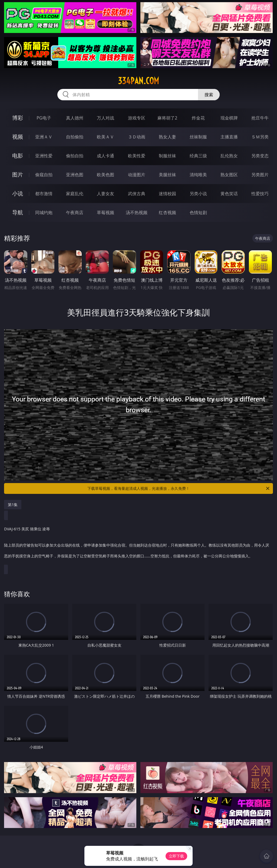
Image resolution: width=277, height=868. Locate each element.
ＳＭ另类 (260, 137)
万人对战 (105, 118)
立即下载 (176, 856)
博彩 (18, 118)
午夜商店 (75, 212)
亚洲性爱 (44, 156)
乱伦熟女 (229, 156)
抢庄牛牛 (260, 118)
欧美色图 (105, 175)
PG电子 (44, 118)
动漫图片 (137, 175)
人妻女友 (105, 194)
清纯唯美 (198, 175)
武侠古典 (137, 194)
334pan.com (138, 81)
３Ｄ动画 (137, 137)
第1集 (13, 505)
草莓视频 (105, 212)
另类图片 (260, 175)
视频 (18, 137)
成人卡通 (105, 156)
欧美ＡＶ (105, 137)
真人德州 (75, 118)
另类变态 (260, 156)
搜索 (209, 95)
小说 (18, 193)
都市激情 (44, 194)
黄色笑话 (229, 194)
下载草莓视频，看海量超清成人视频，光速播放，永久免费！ (179, 488)
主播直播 (229, 137)
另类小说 (198, 194)
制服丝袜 (167, 156)
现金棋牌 (229, 118)
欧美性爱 (137, 156)
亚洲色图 (75, 175)
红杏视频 (167, 212)
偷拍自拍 (75, 156)
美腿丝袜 (167, 175)
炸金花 (198, 118)
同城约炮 (44, 212)
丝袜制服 (198, 137)
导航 (18, 212)
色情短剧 (198, 212)
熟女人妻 (167, 137)
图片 (18, 174)
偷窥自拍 (44, 175)
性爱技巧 (260, 194)
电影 (18, 156)
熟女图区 (229, 175)
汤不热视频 (137, 212)
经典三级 (198, 156)
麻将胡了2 (167, 118)
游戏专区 (137, 118)
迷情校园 (167, 194)
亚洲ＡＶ (44, 137)
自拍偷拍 (75, 137)
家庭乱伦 (75, 194)
